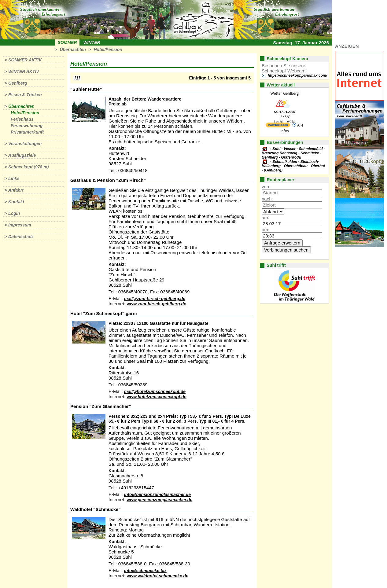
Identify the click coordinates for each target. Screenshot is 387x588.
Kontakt (16, 202)
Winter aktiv (24, 72)
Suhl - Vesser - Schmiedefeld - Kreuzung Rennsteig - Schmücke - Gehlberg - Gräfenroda (293, 153)
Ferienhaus (22, 119)
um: (265, 230)
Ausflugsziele (22, 155)
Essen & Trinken (25, 95)
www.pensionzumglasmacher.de (159, 500)
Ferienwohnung (27, 126)
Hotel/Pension (108, 50)
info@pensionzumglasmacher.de (157, 494)
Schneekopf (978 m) (28, 167)
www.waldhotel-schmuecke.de (157, 576)
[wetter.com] (278, 126)
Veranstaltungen (25, 144)
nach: (267, 199)
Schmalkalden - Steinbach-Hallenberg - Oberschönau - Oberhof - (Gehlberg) (293, 166)
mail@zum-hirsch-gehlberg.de (155, 299)
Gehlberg (18, 83)
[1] (77, 78)
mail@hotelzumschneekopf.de (155, 391)
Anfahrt (16, 190)
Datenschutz (21, 237)
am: (265, 217)
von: (266, 187)
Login (14, 213)
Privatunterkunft (27, 132)
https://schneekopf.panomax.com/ (297, 75)
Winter (92, 42)
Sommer (67, 42)
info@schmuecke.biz (145, 571)
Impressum (20, 225)
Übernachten (73, 50)
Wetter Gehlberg (285, 93)
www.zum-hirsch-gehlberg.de (156, 304)
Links (14, 178)
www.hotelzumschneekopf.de (157, 397)
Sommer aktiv (25, 60)
